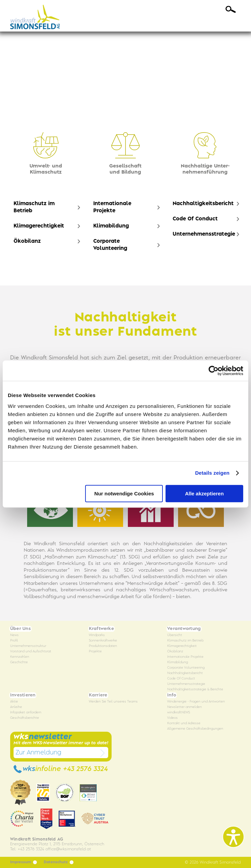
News (14, 635)
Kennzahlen (20, 657)
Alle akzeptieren (204, 494)
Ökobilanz (27, 241)
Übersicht (175, 635)
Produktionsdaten (103, 646)
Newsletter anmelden (185, 707)
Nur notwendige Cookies (124, 494)
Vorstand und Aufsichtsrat (31, 652)
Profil (14, 641)
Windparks (97, 635)
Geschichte (19, 662)
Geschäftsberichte (25, 718)
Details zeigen (212, 473)
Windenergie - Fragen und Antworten (196, 702)
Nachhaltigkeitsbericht (203, 204)
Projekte (95, 652)
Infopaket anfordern (26, 713)
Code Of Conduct (195, 219)
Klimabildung (111, 226)
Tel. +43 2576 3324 (27, 849)
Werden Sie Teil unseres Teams (113, 702)
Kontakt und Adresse (184, 723)
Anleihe (16, 707)
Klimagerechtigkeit (39, 226)
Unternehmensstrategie (204, 234)
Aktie (14, 702)
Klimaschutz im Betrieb (34, 207)
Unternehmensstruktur (28, 646)
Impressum (24, 862)
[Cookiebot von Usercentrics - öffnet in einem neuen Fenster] (214, 371)
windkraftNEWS (179, 713)
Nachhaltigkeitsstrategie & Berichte (195, 689)
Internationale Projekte (112, 207)
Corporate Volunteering (110, 245)
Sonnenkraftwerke (103, 641)
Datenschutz (59, 862)
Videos (172, 718)
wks (61, 769)
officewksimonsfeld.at (68, 849)
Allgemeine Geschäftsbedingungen (195, 729)
